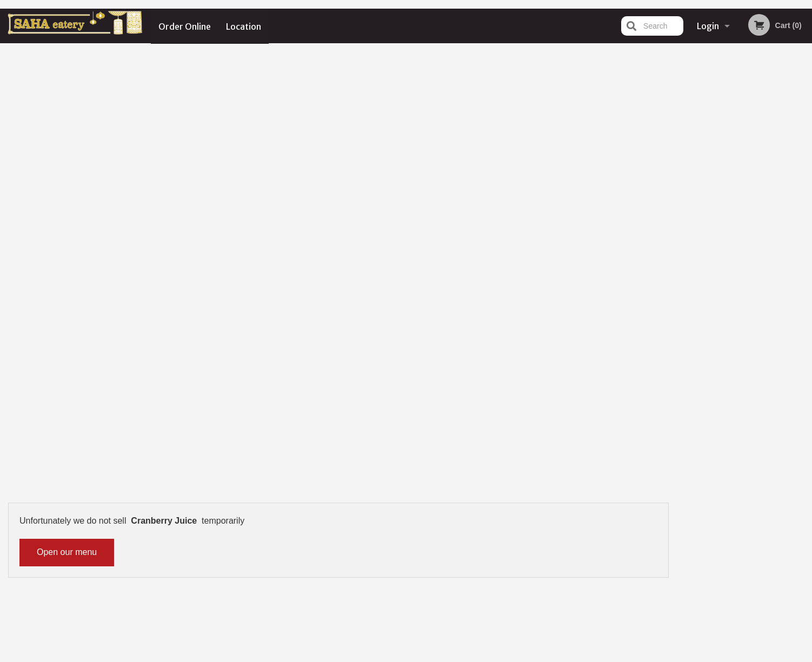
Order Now (745, 67)
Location (244, 26)
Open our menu (67, 109)
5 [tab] (769, 316)
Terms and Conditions (492, 531)
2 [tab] (720, 316)
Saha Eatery (172, 504)
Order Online (185, 26)
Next (804, 239)
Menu (378, 518)
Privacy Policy (481, 544)
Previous (685, 239)
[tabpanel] (745, 239)
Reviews (472, 518)
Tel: (582, 544)
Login (708, 26)
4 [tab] (753, 316)
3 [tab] (736, 316)
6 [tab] (785, 316)
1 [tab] (704, 316)
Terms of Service (424, 655)
